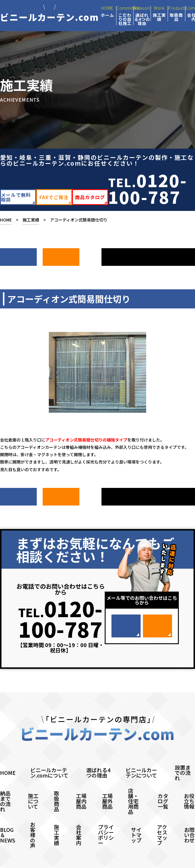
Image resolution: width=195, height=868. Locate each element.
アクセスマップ (162, 823)
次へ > (18, 254)
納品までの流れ (5, 789)
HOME (6, 220)
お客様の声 (33, 823)
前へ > (61, 254)
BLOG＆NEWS (8, 823)
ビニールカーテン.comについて (49, 761)
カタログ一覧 (163, 789)
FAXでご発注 (54, 197)
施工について (33, 789)
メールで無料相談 (16, 197)
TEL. (148, 188)
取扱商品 (56, 789)
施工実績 (31, 220)
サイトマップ (136, 823)
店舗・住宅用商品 (133, 789)
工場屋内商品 (81, 789)
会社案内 (79, 823)
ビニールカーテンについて (141, 761)
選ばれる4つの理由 (98, 761)
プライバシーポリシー (106, 823)
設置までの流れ (183, 761)
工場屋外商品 (107, 789)
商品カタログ (90, 197)
